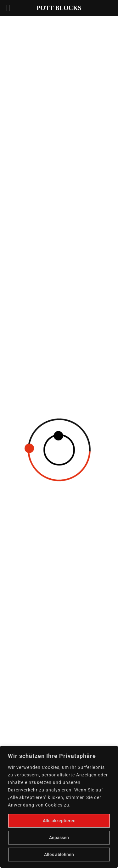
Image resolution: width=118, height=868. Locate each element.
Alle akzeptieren (59, 821)
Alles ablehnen (59, 855)
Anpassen (59, 838)
